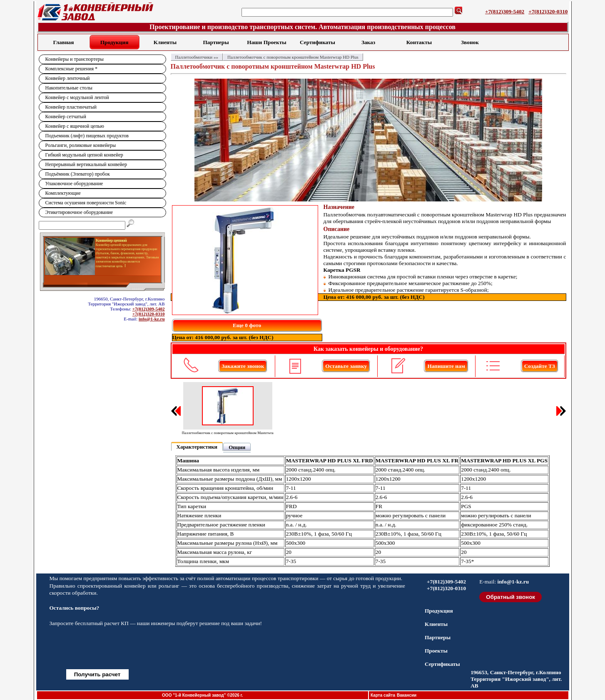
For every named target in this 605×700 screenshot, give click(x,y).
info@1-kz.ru (152, 319)
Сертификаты (317, 42)
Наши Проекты (266, 42)
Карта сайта (383, 695)
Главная (64, 42)
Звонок (470, 42)
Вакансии (407, 695)
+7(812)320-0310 (548, 11)
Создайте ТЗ (540, 366)
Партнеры (216, 42)
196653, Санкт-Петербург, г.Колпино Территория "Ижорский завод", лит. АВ (516, 679)
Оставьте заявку (346, 366)
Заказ (368, 42)
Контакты (419, 42)
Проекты (436, 651)
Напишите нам (446, 366)
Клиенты (165, 42)
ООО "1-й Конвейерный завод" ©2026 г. (202, 695)
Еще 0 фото (247, 325)
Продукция (115, 42)
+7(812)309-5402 (505, 11)
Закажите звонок (243, 366)
